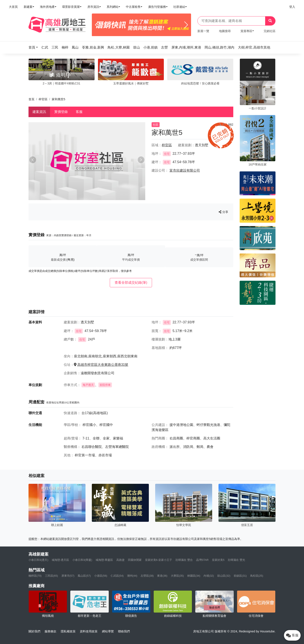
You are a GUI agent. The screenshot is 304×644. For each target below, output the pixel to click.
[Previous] (97, 25)
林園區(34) (194, 576)
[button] (34, 47)
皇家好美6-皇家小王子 (159, 560)
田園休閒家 (135, 560)
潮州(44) (132, 576)
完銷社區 (270, 31)
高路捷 (120, 560)
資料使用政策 (89, 631)
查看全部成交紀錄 (131, 283)
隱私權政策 (68, 631)
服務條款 (50, 631)
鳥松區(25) (257, 576)
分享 (223, 212)
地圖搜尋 (225, 31)
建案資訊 (39, 112)
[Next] (186, 25)
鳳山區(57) (84, 576)
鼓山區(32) (224, 576)
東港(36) (162, 576)
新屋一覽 (203, 31)
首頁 (31, 99)
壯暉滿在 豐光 (236, 560)
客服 (79, 112)
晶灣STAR (202, 560)
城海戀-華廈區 (104, 560)
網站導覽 (108, 631)
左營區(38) (147, 576)
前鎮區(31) (240, 576)
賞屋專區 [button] (246, 31)
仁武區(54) (117, 576)
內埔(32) (209, 576)
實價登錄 (61, 112)
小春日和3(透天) (38, 560)
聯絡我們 (124, 631)
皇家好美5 (218, 560)
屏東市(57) (68, 576)
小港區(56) (101, 576)
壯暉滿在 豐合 (184, 560)
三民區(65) (52, 576)
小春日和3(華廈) (82, 560)
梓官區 (43, 99)
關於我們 (34, 631)
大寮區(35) (177, 576)
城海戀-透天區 (60, 560)
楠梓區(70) (35, 576)
